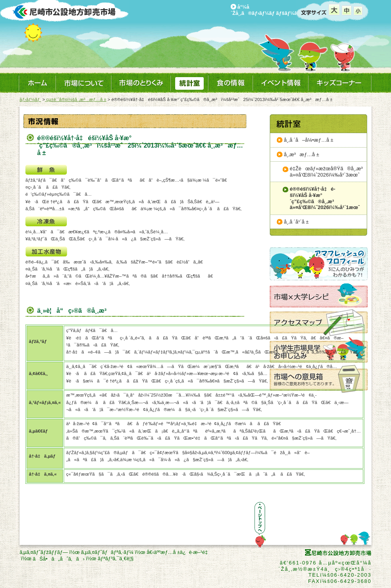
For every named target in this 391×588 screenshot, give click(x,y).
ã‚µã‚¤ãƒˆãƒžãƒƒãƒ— (44, 552)
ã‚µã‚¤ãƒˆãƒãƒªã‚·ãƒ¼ (107, 552)
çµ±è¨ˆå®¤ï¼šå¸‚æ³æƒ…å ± (76, 99)
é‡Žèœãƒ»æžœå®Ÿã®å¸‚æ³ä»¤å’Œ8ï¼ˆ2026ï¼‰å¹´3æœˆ (328, 172)
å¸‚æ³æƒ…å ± (301, 154)
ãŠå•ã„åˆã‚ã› (59, 559)
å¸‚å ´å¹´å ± (296, 222)
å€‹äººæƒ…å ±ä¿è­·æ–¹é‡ (179, 552)
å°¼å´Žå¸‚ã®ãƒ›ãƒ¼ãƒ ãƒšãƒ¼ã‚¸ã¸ (270, 10)
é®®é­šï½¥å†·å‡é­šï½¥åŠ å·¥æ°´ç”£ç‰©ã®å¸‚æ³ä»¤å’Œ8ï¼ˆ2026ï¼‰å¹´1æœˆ (325, 198)
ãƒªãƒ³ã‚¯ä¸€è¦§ (116, 558)
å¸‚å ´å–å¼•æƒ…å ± (308, 140)
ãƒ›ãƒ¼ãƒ (30, 99)
